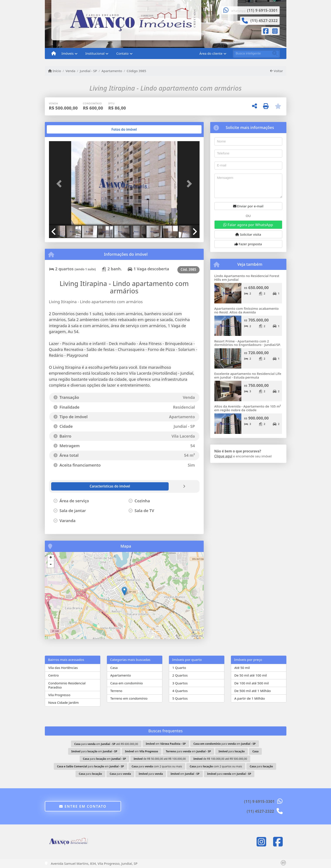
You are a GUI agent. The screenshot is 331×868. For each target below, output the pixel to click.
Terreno (116, 691)
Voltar (276, 71)
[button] (60, 184)
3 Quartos (180, 683)
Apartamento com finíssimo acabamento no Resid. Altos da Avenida (247, 310)
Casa (114, 668)
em (166, 744)
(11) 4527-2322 (264, 21)
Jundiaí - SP (88, 71)
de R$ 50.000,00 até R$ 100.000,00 (160, 759)
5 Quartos (180, 698)
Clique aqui (223, 456)
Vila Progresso (59, 695)
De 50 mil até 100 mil (251, 675)
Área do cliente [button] (211, 53)
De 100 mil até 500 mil (252, 683)
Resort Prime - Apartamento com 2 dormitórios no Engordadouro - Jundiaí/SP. (248, 343)
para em (225, 744)
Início (55, 71)
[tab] (63, 129)
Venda (70, 71)
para (232, 751)
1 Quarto (179, 668)
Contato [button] (122, 53)
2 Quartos (180, 675)
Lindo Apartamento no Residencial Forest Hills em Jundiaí (247, 278)
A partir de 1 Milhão (250, 698)
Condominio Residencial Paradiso (67, 685)
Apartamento (112, 71)
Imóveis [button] (68, 53)
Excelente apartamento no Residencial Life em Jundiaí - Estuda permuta (248, 375)
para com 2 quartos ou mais (157, 766)
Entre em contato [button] (83, 806)
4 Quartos (180, 691)
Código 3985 (136, 71)
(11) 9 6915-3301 (263, 10)
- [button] (51, 564)
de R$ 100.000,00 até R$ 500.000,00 (220, 759)
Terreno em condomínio (129, 698)
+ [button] (51, 558)
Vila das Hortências (63, 668)
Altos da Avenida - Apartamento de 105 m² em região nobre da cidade (248, 408)
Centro (54, 675)
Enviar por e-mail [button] (248, 206)
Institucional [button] (95, 53)
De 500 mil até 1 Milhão (253, 691)
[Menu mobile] (54, 54)
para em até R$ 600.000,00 (106, 744)
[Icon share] (266, 32)
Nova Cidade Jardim (64, 702)
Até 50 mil (242, 668)
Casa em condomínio (127, 683)
